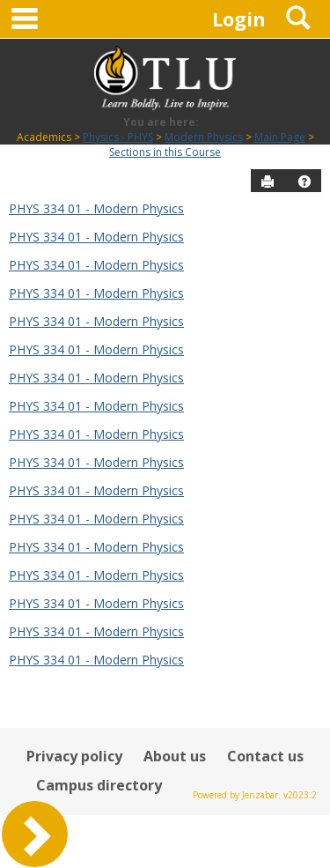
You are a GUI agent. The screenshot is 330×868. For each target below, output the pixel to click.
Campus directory (99, 785)
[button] (304, 182)
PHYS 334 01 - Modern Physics (96, 208)
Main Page (280, 137)
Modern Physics (204, 137)
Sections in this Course (165, 152)
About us (175, 756)
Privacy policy (74, 756)
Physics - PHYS (118, 137)
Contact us (265, 756)
